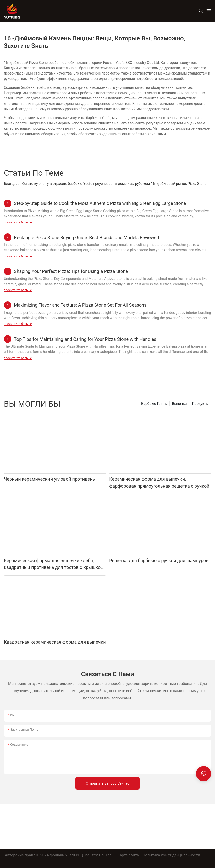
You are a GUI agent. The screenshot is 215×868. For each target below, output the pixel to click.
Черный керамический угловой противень (49, 479)
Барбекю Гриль (154, 404)
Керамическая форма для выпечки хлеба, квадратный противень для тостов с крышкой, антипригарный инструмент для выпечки (54, 564)
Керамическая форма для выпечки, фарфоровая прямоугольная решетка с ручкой (159, 482)
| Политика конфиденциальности (170, 855)
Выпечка (179, 404)
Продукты (200, 404)
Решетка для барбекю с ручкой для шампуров (159, 560)
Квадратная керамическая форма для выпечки (55, 642)
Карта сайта (128, 855)
